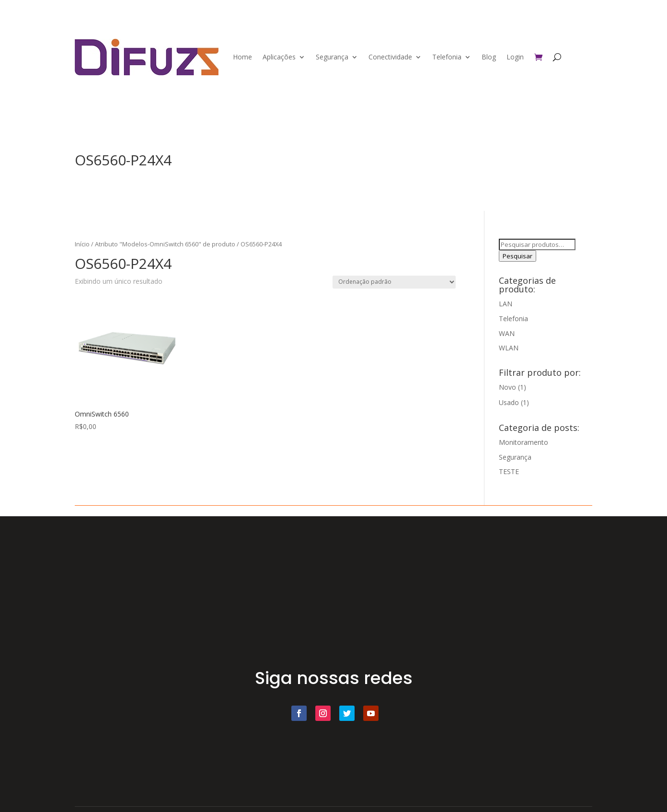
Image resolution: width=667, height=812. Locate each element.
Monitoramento (523, 442)
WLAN (509, 348)
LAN (506, 304)
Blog (489, 57)
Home (242, 57)
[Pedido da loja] (394, 282)
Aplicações (279, 57)
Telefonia (447, 57)
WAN (507, 333)
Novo (507, 387)
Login (515, 57)
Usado (509, 402)
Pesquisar (517, 256)
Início (82, 244)
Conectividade (390, 57)
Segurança (332, 57)
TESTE (509, 471)
